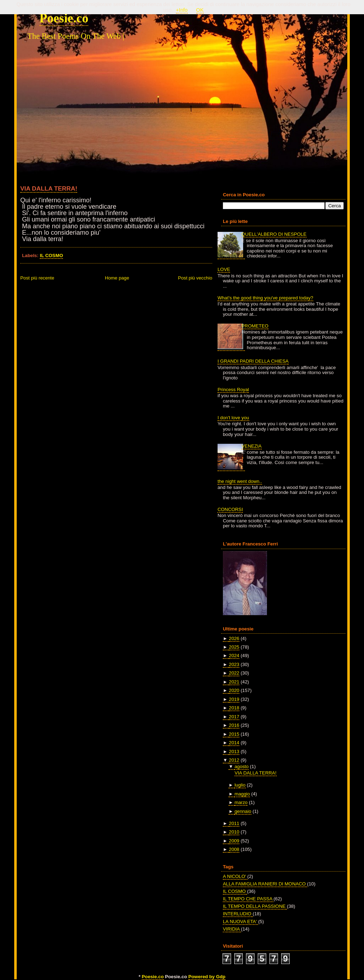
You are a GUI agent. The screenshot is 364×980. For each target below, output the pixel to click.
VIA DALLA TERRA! (49, 188)
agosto (242, 766)
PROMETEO (255, 326)
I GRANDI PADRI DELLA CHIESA (253, 361)
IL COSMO (51, 255)
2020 (234, 690)
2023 (234, 664)
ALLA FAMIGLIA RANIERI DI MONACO (265, 884)
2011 (234, 823)
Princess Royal (233, 390)
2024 (234, 656)
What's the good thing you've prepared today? (265, 298)
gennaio (243, 811)
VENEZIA (251, 446)
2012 (234, 760)
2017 (234, 717)
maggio (242, 794)
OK (200, 10)
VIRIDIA (232, 929)
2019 (234, 699)
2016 (234, 725)
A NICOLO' (235, 876)
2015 (234, 734)
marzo (241, 802)
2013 (234, 752)
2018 (234, 708)
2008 (234, 849)
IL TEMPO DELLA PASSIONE (255, 906)
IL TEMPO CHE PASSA (248, 899)
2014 (234, 743)
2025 (234, 647)
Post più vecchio (195, 278)
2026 (234, 638)
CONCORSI (230, 509)
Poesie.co (64, 18)
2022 (234, 673)
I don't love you (233, 418)
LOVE (224, 269)
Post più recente (37, 278)
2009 (234, 841)
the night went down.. (240, 481)
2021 (234, 682)
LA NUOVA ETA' (240, 922)
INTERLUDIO (238, 914)
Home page (117, 278)
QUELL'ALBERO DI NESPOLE (274, 234)
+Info (182, 10)
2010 (234, 832)
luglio (240, 785)
